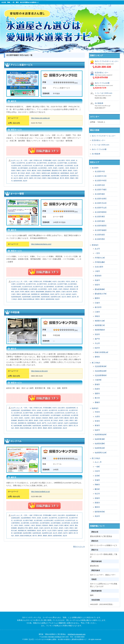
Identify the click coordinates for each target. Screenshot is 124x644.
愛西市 (65, 171)
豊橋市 (72, 178)
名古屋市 (45, 410)
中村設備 (15, 312)
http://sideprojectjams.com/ (41, 244)
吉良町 (73, 160)
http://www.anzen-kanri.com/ (104, 85)
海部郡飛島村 (65, 173)
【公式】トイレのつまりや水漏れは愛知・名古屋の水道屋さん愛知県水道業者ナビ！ (61, 27)
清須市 (72, 173)
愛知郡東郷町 (47, 171)
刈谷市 (54, 160)
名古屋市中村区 (42, 163)
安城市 (55, 168)
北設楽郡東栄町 (71, 408)
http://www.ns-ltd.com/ (39, 371)
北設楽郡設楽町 (101, 371)
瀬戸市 (57, 294)
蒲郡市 (31, 178)
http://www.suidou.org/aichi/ (104, 75)
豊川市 (62, 178)
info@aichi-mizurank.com (76, 634)
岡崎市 (19, 171)
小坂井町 (61, 168)
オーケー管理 (17, 194)
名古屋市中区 (21, 163)
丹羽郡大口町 (38, 160)
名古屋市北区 (52, 163)
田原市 (54, 423)
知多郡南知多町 (36, 176)
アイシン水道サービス (22, 65)
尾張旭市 (73, 289)
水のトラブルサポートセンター (107, 61)
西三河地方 (38, 178)
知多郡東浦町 (46, 176)
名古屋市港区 (69, 166)
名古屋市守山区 (38, 166)
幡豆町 (34, 171)
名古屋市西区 (43, 168)
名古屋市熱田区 (45, 415)
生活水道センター (102, 73)
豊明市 (67, 178)
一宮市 (25, 160)
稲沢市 (26, 178)
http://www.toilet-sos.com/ (103, 96)
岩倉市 (24, 171)
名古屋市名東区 (16, 166)
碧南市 (21, 178)
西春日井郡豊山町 (53, 178)
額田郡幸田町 (18, 181)
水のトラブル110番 (102, 83)
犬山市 (16, 176)
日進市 (75, 171)
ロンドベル (16, 441)
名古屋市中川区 (31, 163)
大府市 (50, 168)
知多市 (27, 176)
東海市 (28, 173)
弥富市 (39, 171)
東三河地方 (21, 173)
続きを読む (44, 151)
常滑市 (29, 171)
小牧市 (67, 168)
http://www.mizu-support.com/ (104, 64)
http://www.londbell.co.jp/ (40, 492)
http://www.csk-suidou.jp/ (40, 118)
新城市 (70, 171)
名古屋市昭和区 (49, 166)
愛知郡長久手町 (57, 171)
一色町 (30, 160)
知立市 (16, 178)
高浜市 (25, 181)
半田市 (68, 160)
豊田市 (43, 299)
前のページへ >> (79, 546)
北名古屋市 (61, 160)
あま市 (13, 160)
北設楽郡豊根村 (26, 410)
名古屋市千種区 (62, 163)
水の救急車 (99, 103)
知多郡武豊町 (55, 176)
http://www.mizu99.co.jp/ (103, 106)
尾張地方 (73, 168)
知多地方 (22, 176)
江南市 (33, 173)
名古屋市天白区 (27, 166)
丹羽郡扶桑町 (47, 160)
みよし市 (19, 160)
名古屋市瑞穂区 (23, 168)
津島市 (38, 173)
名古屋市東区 (59, 166)
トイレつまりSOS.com (104, 93)
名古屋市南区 (72, 163)
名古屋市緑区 (33, 168)
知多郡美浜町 (65, 176)
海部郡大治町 (46, 173)
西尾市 (44, 178)
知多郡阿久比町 (56, 297)
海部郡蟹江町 (55, 173)
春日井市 (14, 173)
